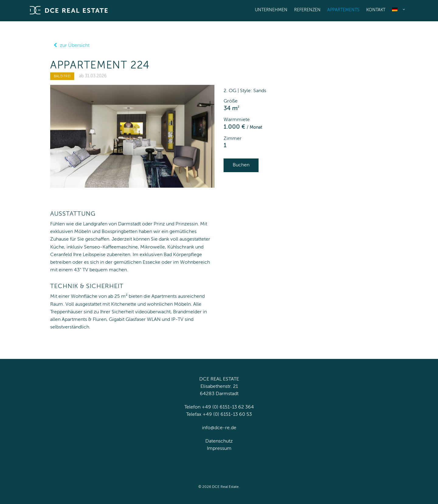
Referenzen (307, 10)
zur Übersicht (70, 46)
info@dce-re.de (219, 428)
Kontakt (376, 10)
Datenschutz (219, 441)
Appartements (343, 10)
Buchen (241, 165)
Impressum (219, 449)
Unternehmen (271, 10)
